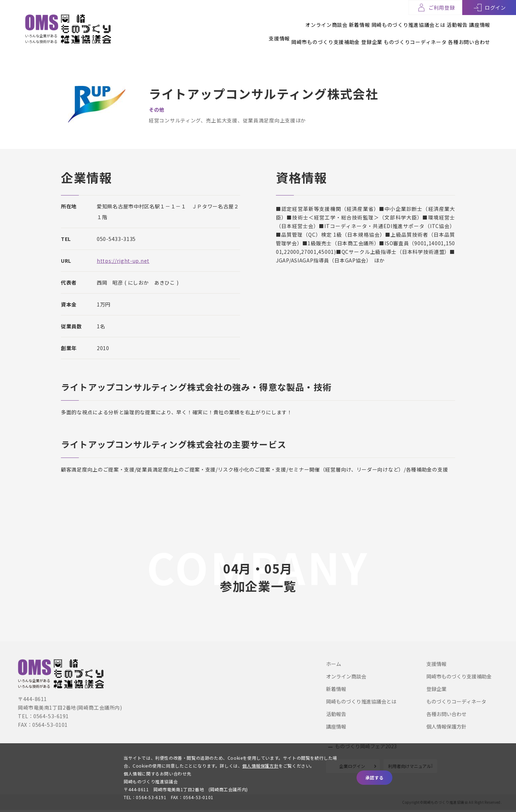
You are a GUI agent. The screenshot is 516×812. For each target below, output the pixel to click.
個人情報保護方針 (446, 726)
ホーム (334, 663)
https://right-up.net (123, 260)
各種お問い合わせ (469, 35)
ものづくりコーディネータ (404, 35)
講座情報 (480, 21)
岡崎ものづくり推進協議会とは (387, 21)
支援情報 (236, 35)
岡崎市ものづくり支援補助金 (293, 35)
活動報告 (446, 21)
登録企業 (350, 35)
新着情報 (327, 21)
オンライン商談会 (283, 21)
